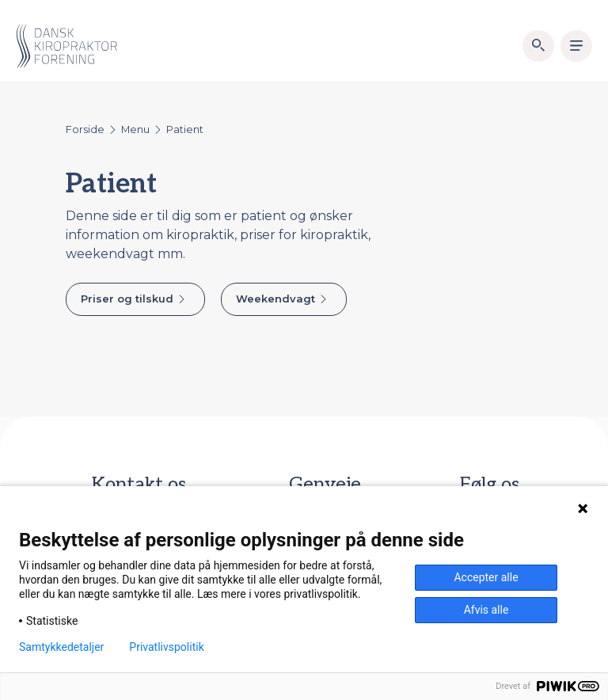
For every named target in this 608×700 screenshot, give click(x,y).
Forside (85, 129)
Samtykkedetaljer (61, 647)
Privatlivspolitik (166, 647)
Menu (135, 129)
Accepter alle (486, 577)
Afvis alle (486, 610)
